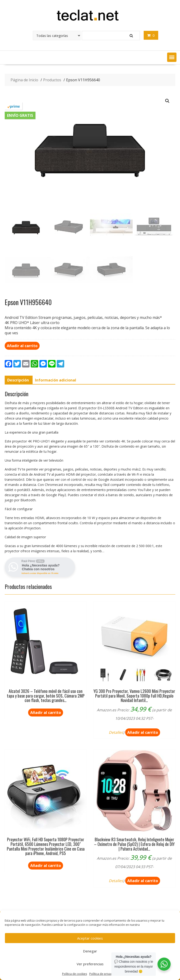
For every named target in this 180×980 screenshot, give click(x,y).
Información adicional (56, 380)
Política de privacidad (104, 974)
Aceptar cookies (90, 938)
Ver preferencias (90, 964)
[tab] (18, 380)
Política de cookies (75, 974)
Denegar (90, 951)
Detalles (116, 732)
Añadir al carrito (22, 346)
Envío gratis (20, 115)
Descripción (18, 380)
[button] (172, 57)
